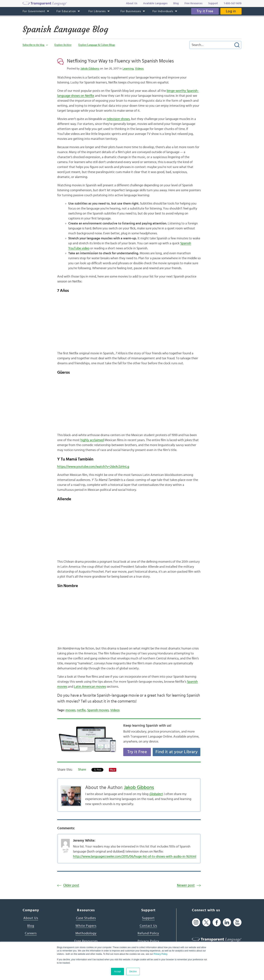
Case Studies (86, 918)
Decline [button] (133, 972)
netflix (81, 710)
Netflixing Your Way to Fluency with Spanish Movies (120, 61)
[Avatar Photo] (65, 841)
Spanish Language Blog (65, 29)
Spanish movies (98, 710)
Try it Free (205, 11)
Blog (31, 926)
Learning (128, 69)
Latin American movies (90, 687)
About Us (31, 918)
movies (70, 710)
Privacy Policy (160, 954)
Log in (231, 11)
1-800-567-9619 (233, 3)
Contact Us (148, 926)
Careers (31, 933)
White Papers (86, 926)
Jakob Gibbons (90, 69)
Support (148, 918)
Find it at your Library (177, 752)
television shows (118, 119)
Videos (139, 69)
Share (82, 770)
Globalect (156, 794)
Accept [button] (117, 972)
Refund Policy (148, 933)
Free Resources (86, 941)
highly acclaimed (92, 440)
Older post (71, 885)
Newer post (186, 885)
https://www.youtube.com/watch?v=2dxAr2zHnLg (93, 467)
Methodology (86, 933)
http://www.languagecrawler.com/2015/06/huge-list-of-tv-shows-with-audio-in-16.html (135, 857)
